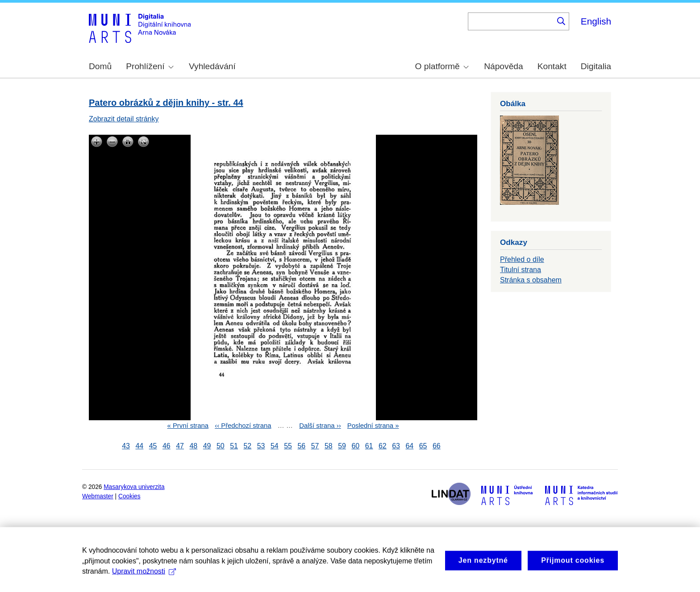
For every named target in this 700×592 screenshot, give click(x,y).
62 (383, 446)
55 (288, 446)
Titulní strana (521, 270)
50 (221, 446)
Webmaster (98, 496)
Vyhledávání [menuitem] (212, 66)
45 (153, 446)
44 (139, 446)
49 (207, 446)
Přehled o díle (522, 259)
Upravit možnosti (144, 580)
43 (126, 446)
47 (180, 446)
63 (396, 446)
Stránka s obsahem (531, 280)
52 (247, 446)
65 (423, 446)
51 (234, 446)
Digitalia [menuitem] (596, 66)
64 (409, 446)
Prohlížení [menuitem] (150, 66)
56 (301, 446)
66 (437, 446)
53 (261, 446)
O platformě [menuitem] (442, 66)
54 (275, 446)
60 (355, 446)
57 (315, 446)
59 (342, 446)
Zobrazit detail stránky (124, 119)
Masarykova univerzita (134, 487)
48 (193, 446)
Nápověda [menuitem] (503, 66)
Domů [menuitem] (100, 66)
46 (167, 446)
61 (369, 446)
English (596, 21)
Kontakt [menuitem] (552, 66)
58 (329, 446)
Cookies (129, 496)
